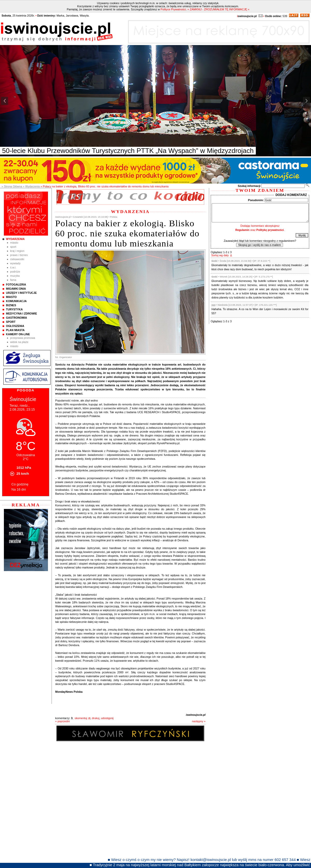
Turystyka (14, 309)
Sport (13, 247)
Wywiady (15, 263)
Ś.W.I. (13, 267)
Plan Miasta (15, 330)
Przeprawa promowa (23, 338)
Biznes (11, 305)
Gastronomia (16, 318)
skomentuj (81, 718)
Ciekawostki (17, 259)
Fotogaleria (16, 285)
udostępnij (107, 718)
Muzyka (15, 276)
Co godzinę (20, 484)
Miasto (14, 243)
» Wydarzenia (31, 186)
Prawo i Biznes (19, 255)
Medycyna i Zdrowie (22, 313)
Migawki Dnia (16, 289)
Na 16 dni (19, 489)
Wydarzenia (15, 239)
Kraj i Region (17, 251)
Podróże (15, 272)
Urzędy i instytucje (21, 293)
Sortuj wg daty (220, 255)
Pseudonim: (256, 200)
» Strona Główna (12, 186)
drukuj (96, 718)
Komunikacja (16, 301)
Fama (13, 280)
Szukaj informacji (249, 186)
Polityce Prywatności (173, 9)
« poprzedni (62, 721)
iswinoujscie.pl (196, 715)
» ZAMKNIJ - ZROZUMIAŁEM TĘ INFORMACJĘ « (218, 9)
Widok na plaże (19, 342)
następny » (199, 721)
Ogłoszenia (15, 326)
